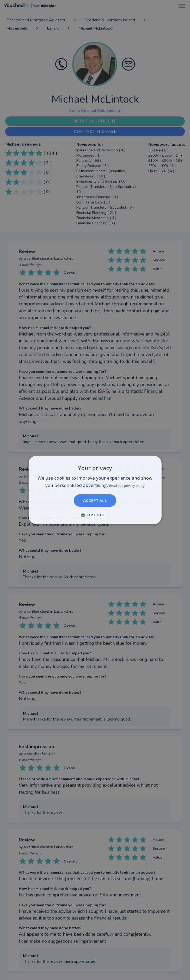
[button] (95, 515)
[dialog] (95, 490)
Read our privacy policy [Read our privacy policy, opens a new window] (127, 486)
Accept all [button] (95, 501)
